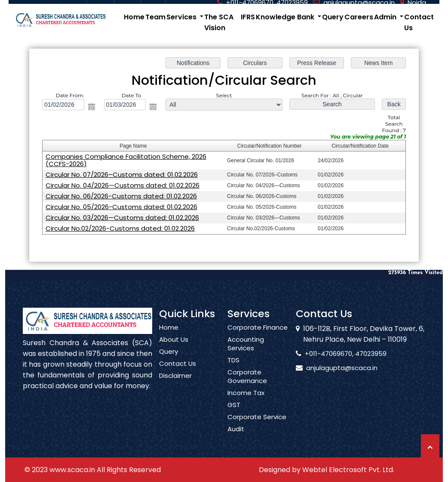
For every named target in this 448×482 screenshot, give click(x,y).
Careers (359, 17)
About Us (174, 352)
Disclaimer (175, 388)
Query (333, 17)
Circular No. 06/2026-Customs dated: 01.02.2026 (121, 196)
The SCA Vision (219, 22)
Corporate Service (257, 429)
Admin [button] (386, 17)
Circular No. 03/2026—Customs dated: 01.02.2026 (123, 217)
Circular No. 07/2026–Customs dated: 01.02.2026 (122, 174)
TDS (233, 373)
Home (134, 17)
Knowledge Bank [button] (286, 17)
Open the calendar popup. (92, 107)
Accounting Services (246, 356)
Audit (236, 442)
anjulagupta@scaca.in (329, 368)
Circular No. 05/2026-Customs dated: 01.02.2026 (122, 206)
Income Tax (246, 405)
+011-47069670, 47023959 (333, 354)
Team (155, 17)
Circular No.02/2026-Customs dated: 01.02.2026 (120, 228)
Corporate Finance (258, 340)
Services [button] (182, 17)
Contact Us (419, 22)
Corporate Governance (247, 389)
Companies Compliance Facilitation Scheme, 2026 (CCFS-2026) (126, 160)
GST (234, 417)
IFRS (248, 17)
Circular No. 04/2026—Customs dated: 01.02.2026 (123, 185)
